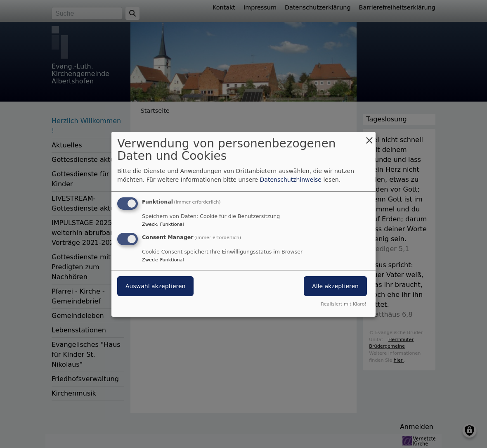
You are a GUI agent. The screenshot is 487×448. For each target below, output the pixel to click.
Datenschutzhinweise (291, 180)
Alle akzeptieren (335, 286)
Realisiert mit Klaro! (344, 304)
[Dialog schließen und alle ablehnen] (369, 136)
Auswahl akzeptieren (155, 286)
